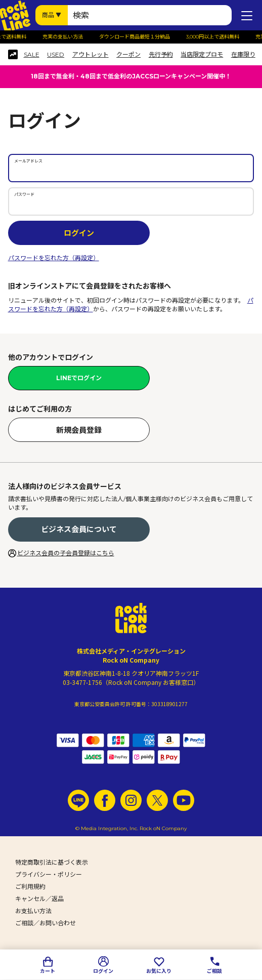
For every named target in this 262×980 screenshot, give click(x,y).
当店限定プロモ (202, 55)
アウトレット (91, 55)
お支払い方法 (33, 911)
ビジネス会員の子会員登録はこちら (66, 553)
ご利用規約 (30, 887)
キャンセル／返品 (39, 899)
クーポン (128, 55)
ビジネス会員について (79, 529)
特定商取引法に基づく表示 (52, 862)
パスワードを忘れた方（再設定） (54, 258)
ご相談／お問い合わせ (46, 923)
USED (56, 55)
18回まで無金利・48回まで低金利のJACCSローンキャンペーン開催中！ (131, 76)
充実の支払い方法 (69, 37)
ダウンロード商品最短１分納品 (141, 37)
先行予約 (161, 55)
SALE (32, 55)
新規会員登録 (79, 430)
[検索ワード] (150, 15)
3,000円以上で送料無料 (219, 37)
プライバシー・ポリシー (49, 874)
